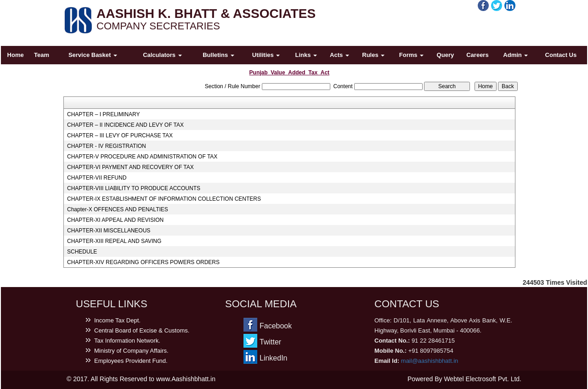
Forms (411, 55)
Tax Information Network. (127, 341)
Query (446, 55)
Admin (515, 55)
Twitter (270, 342)
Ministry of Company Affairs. (131, 351)
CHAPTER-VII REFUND (97, 178)
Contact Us (561, 55)
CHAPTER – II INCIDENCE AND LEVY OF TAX (125, 125)
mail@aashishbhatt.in (430, 361)
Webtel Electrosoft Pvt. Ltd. (483, 379)
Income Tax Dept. (117, 320)
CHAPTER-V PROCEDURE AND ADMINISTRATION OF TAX (142, 157)
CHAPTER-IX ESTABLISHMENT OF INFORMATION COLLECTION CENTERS (164, 199)
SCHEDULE (82, 252)
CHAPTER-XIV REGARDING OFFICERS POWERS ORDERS (143, 262)
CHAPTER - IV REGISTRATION (107, 146)
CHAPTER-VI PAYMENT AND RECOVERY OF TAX (130, 167)
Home (16, 55)
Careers (477, 55)
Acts (339, 55)
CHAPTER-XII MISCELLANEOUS (109, 231)
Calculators (162, 55)
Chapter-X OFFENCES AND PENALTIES (118, 209)
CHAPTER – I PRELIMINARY (103, 114)
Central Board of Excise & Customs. (142, 330)
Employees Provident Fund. (131, 361)
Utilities (266, 55)
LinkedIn (274, 358)
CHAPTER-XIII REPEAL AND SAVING (114, 241)
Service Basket (93, 55)
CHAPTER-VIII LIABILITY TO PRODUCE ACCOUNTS (134, 188)
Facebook (276, 326)
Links (306, 55)
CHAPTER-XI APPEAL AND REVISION (115, 220)
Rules (373, 55)
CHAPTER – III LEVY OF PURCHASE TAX (120, 135)
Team (42, 55)
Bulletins (218, 55)
